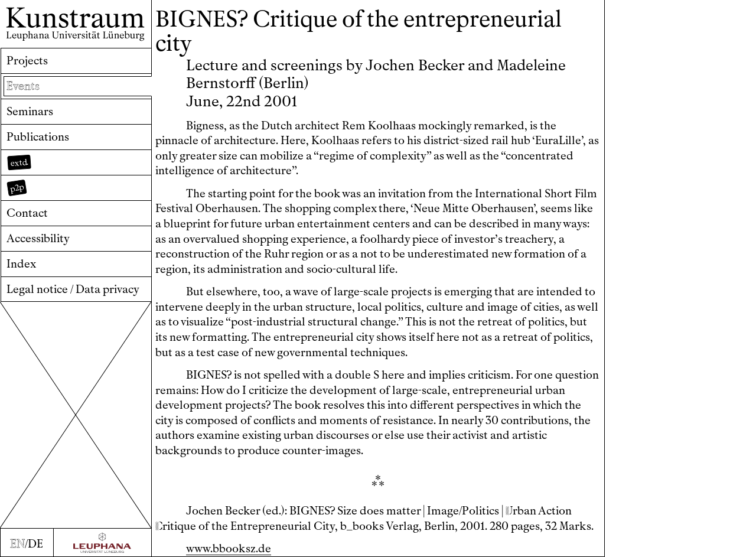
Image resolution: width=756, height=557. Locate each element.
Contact (27, 213)
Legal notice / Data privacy (73, 289)
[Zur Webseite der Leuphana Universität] (102, 543)
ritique (176, 526)
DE (35, 544)
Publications (38, 137)
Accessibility (38, 238)
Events (23, 86)
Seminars (30, 111)
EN (17, 544)
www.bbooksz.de (229, 548)
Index (21, 264)
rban (521, 511)
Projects (27, 61)
